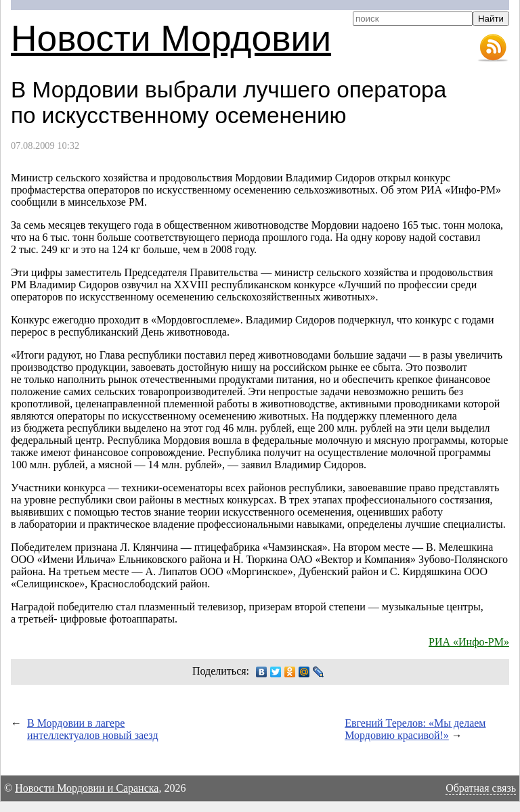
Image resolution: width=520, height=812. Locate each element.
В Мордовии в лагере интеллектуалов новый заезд (93, 729)
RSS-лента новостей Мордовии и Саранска (493, 48)
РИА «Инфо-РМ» (469, 642)
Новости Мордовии (171, 38)
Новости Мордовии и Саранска (87, 788)
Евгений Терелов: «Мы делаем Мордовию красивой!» (415, 729)
